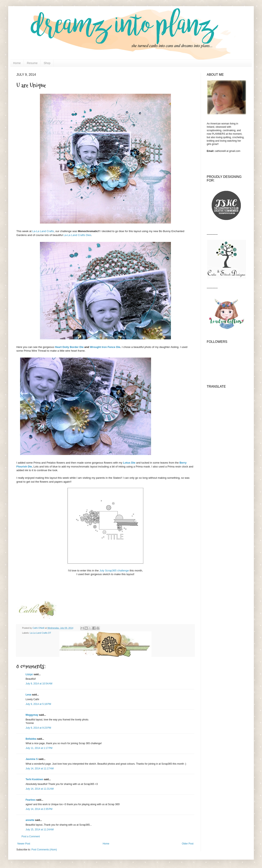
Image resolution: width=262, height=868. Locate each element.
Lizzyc (29, 674)
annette (30, 820)
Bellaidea (31, 739)
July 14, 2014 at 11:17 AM (40, 769)
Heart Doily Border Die (69, 347)
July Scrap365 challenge (114, 571)
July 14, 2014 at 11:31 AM (40, 789)
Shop (47, 63)
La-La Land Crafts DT (41, 633)
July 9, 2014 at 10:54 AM (39, 684)
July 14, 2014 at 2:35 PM (39, 809)
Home (17, 63)
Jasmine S (32, 759)
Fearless (31, 800)
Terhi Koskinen (34, 779)
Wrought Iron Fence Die (105, 347)
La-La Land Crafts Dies (77, 235)
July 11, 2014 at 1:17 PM (39, 748)
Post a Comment (31, 836)
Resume (32, 63)
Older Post (188, 844)
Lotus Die (129, 463)
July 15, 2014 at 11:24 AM (40, 830)
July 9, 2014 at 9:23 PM (38, 728)
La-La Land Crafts (43, 231)
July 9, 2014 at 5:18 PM (38, 704)
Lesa (28, 695)
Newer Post (24, 844)
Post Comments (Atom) (44, 850)
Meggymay (32, 715)
